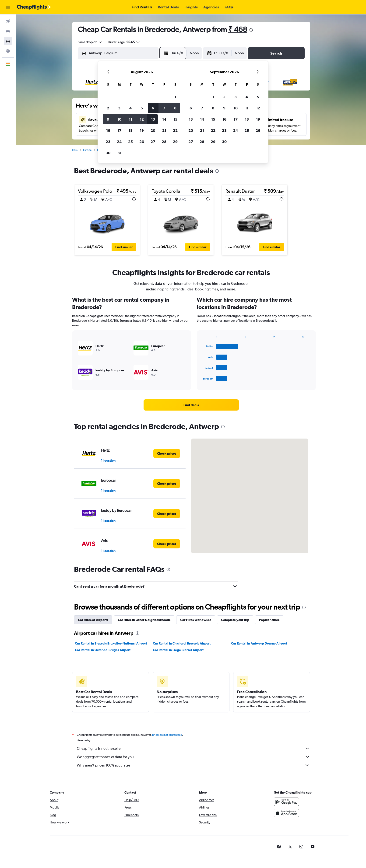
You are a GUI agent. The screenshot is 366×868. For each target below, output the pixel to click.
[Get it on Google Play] (286, 802)
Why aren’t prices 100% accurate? (194, 765)
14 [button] (164, 119)
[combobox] (90, 42)
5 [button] (142, 108)
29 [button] (175, 142)
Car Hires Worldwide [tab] (196, 620)
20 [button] (153, 130)
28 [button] (164, 142)
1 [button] (175, 97)
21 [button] (164, 130)
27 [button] (153, 142)
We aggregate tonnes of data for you (194, 757)
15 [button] (175, 119)
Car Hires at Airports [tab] (93, 620)
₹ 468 (238, 29)
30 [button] (108, 153)
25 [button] (130, 142)
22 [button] (175, 130)
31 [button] (119, 153)
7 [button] (164, 108)
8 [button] (175, 108)
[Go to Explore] (8, 51)
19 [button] (142, 130)
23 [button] (108, 142)
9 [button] (108, 119)
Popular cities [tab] (269, 620)
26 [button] (142, 142)
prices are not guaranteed (167, 735)
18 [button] (131, 130)
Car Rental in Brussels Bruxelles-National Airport (111, 643)
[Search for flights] (8, 21)
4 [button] (130, 108)
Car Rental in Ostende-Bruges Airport (103, 650)
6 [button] (153, 108)
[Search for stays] (8, 31)
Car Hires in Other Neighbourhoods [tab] (144, 620)
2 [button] (108, 108)
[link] (191, 405)
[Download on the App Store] (286, 813)
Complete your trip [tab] (235, 620)
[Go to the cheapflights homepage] (34, 7)
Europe (87, 150)
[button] (8, 7)
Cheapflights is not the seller (194, 748)
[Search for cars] (8, 41)
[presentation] (251, 30)
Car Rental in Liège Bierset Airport (178, 650)
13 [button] (153, 119)
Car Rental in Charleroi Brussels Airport (182, 643)
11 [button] (130, 119)
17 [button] (119, 130)
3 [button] (119, 108)
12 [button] (142, 119)
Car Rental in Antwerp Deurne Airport (259, 643)
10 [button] (119, 119)
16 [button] (108, 130)
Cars (75, 150)
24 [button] (119, 142)
